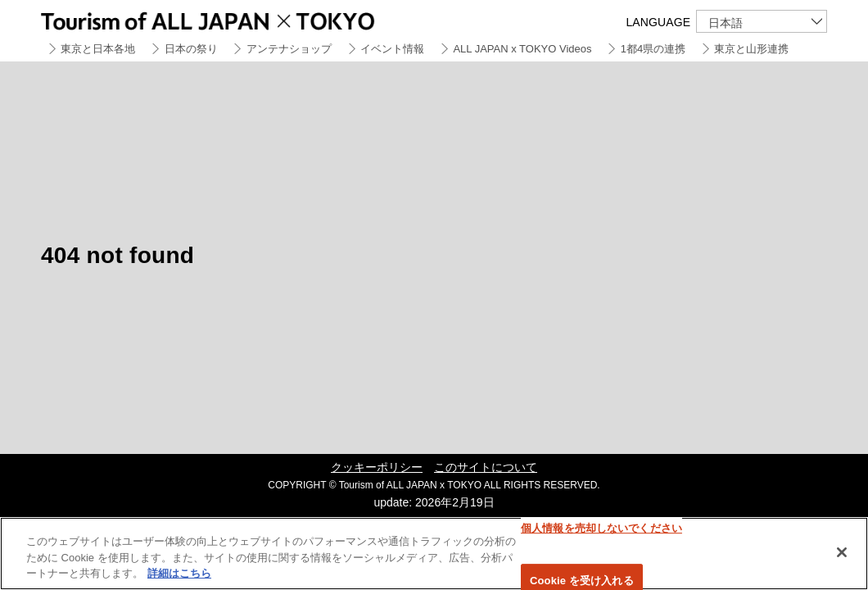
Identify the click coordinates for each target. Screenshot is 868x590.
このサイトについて (486, 467)
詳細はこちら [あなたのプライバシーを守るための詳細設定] (179, 573)
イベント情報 (392, 49)
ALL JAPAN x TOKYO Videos (522, 49)
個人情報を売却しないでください (601, 528)
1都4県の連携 (653, 49)
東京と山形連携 (751, 49)
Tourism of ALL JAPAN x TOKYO (246, 18)
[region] (434, 554)
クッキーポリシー (377, 467)
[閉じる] (842, 552)
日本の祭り (191, 49)
